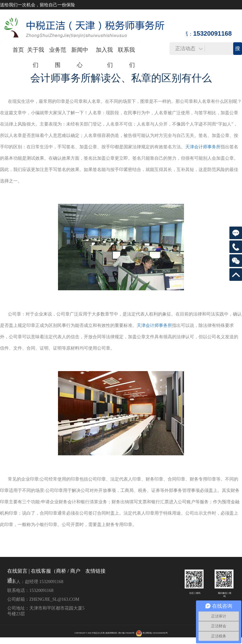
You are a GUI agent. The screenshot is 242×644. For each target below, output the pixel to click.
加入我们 (104, 57)
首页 (18, 50)
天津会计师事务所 (203, 147)
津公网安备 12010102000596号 (155, 633)
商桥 (61, 571)
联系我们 (126, 57)
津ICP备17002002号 (126, 633)
